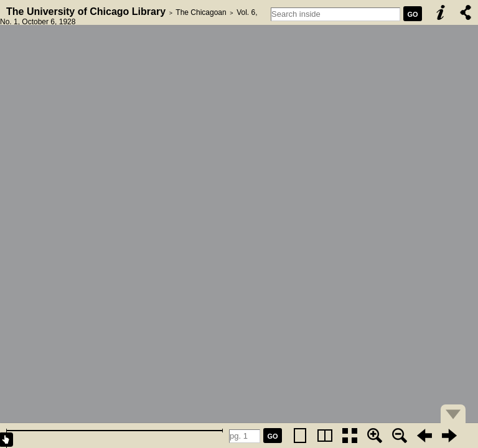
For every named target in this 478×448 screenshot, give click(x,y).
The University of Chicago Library (86, 12)
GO (412, 14)
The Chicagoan (201, 12)
